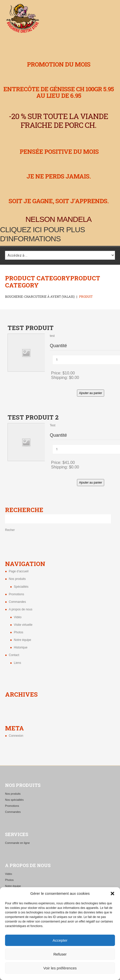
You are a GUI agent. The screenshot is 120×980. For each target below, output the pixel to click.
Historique (21, 647)
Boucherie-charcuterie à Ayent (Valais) (40, 296)
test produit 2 (33, 417)
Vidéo (18, 617)
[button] (112, 894)
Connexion (16, 736)
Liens (17, 663)
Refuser (60, 954)
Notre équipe (23, 640)
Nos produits (17, 579)
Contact (14, 655)
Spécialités (21, 587)
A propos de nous (21, 609)
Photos (18, 632)
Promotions (16, 594)
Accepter (60, 940)
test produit (31, 328)
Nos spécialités (14, 800)
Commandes (17, 602)
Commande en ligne (17, 843)
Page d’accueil (19, 571)
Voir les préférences (60, 968)
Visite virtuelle (23, 625)
